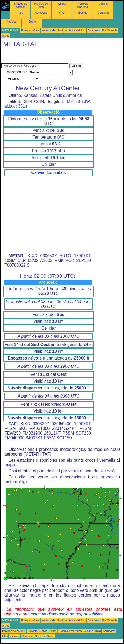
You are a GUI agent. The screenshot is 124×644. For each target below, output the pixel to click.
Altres (6, 36)
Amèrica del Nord (52, 30)
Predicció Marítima (83, 5)
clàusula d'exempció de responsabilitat (67, 614)
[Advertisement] (43, 56)
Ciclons (103, 4)
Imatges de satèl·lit (20, 5)
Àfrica (36, 30)
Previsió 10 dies (41, 5)
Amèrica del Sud (75, 30)
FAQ (62, 13)
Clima (62, 4)
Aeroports (41, 13)
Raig (20, 13)
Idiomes (82, 13)
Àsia (90, 30)
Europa (25, 30)
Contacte (103, 13)
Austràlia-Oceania (106, 30)
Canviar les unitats (48, 173)
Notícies (11, 22)
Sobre (32, 22)
